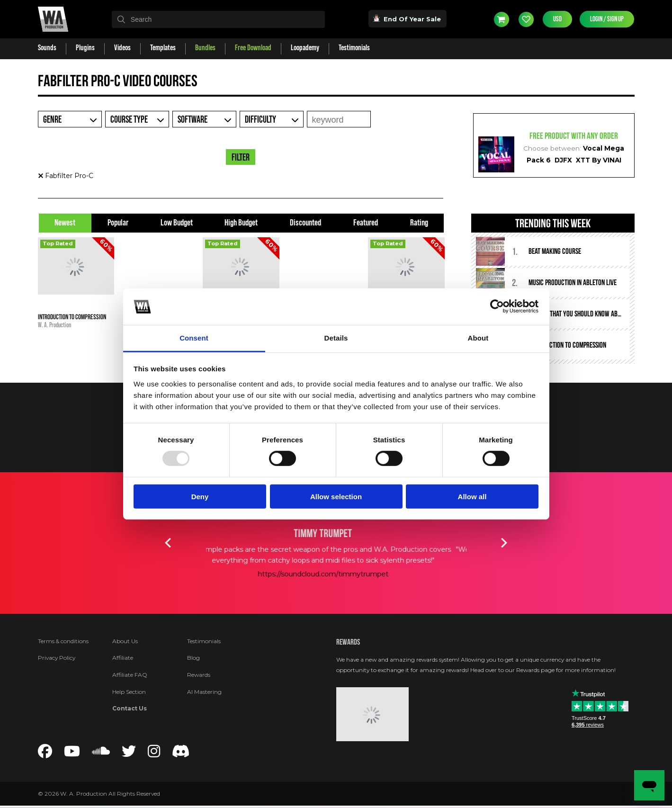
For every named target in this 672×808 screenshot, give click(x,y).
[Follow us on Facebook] (45, 754)
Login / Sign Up (607, 19)
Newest (65, 223)
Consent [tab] (194, 338)
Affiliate (123, 658)
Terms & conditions (63, 641)
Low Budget (177, 223)
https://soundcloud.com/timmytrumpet (336, 574)
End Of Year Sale (408, 18)
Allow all (472, 496)
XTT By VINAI (599, 160)
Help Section (129, 692)
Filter (241, 158)
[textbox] (218, 19)
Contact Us (130, 708)
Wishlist (526, 19)
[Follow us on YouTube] (72, 754)
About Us (125, 641)
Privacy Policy (57, 658)
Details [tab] (336, 338)
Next (504, 543)
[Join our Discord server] (181, 754)
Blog (193, 658)
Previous (168, 543)
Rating (419, 223)
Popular (118, 223)
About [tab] (478, 338)
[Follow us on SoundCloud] (101, 754)
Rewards (199, 675)
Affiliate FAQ (130, 675)
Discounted (305, 223)
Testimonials (204, 641)
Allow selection (336, 496)
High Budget (241, 223)
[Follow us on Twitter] (129, 754)
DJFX (563, 160)
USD (557, 19)
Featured (366, 223)
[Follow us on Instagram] (154, 754)
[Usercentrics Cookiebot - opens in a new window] (497, 306)
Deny (200, 496)
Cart (502, 19)
